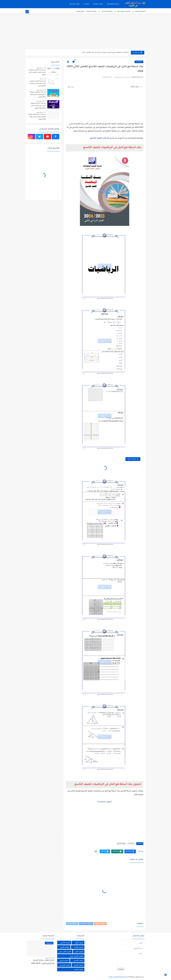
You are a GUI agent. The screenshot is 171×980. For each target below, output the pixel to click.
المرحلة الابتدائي (107, 12)
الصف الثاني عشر (65, 952)
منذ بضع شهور (40, 68)
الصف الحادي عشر (77, 956)
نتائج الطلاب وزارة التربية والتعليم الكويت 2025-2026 (43, 962)
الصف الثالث (79, 947)
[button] (130, 851)
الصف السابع (79, 965)
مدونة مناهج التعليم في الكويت (118, 977)
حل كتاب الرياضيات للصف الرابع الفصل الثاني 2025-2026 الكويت (38, 95)
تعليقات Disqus (72, 924)
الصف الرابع (64, 960)
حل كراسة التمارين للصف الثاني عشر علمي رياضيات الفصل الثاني (38, 84)
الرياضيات (139, 62)
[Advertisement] (85, 32)
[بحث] (27, 12)
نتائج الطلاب (80, 12)
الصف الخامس (78, 960)
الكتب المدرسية (74, 4)
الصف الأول (79, 943)
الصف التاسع (121, 844)
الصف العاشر (78, 969)
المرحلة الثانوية (140, 12)
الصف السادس (65, 965)
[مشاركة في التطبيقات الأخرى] (96, 851)
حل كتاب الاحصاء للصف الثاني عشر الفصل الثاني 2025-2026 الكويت (38, 106)
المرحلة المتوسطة (124, 12)
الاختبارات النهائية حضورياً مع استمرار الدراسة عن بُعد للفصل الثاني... (105, 53)
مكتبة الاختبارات (91, 12)
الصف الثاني (79, 952)
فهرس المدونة (98, 4)
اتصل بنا (86, 4)
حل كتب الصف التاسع (100, 138)
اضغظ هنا (102, 802)
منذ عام (42, 79)
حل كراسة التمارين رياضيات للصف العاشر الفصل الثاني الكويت (37, 72)
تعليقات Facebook (86, 924)
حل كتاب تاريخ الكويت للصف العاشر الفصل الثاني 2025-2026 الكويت (37, 117)
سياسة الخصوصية (113, 4)
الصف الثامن (65, 947)
